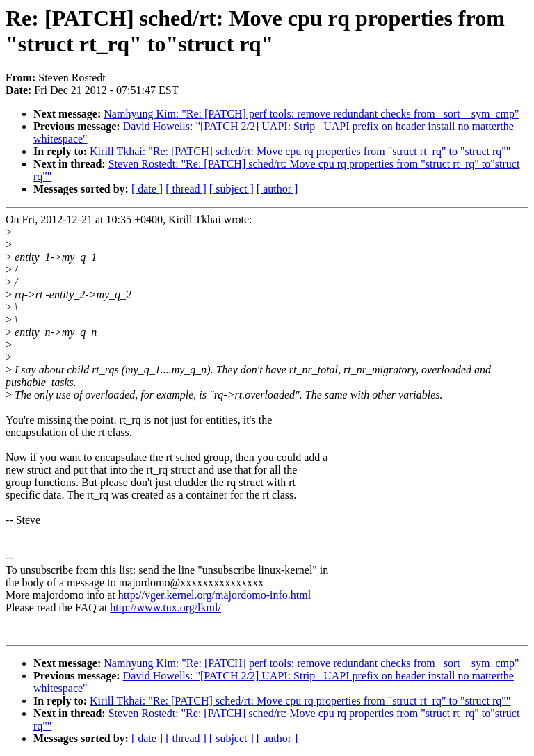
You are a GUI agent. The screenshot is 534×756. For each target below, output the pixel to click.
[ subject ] (232, 189)
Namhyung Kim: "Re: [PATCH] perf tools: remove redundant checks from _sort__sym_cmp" (311, 114)
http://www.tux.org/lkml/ (165, 608)
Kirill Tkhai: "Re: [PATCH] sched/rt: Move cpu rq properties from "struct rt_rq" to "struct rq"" (300, 151)
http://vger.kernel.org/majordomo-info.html (215, 595)
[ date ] (147, 189)
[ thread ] (186, 189)
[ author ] (277, 189)
